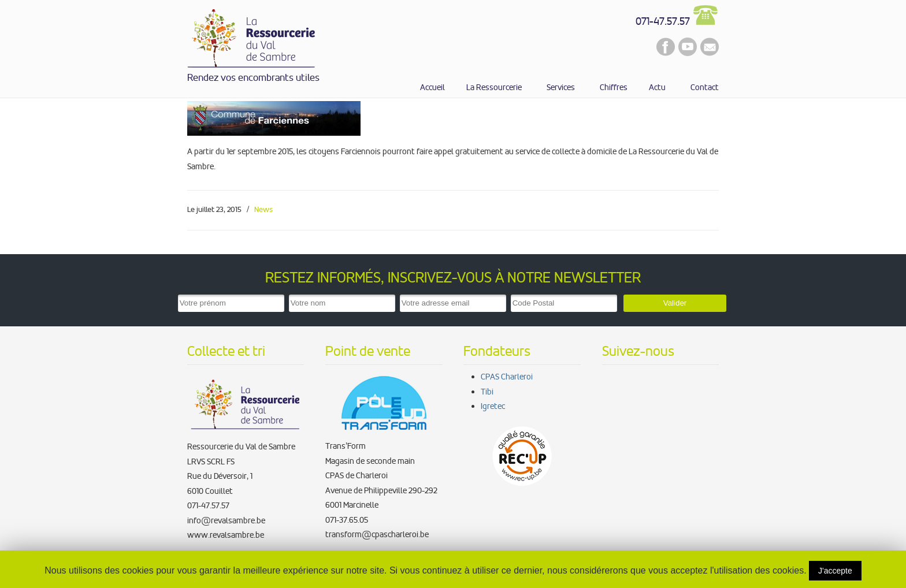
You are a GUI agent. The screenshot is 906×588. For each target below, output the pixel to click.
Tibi (487, 392)
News (263, 209)
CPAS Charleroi (507, 377)
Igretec (493, 406)
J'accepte (835, 571)
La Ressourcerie (252, 36)
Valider (675, 303)
